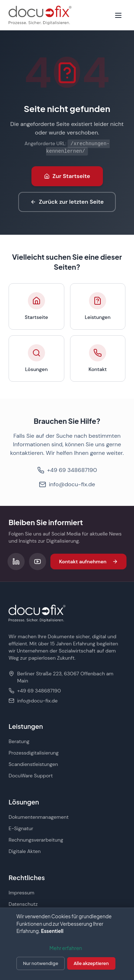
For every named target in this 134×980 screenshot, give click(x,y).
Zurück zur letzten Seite (67, 202)
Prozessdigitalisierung (34, 753)
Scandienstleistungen (33, 764)
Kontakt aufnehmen (88, 562)
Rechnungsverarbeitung (36, 840)
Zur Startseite (67, 176)
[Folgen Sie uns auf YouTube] (38, 562)
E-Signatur (21, 828)
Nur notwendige (41, 963)
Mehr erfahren (66, 948)
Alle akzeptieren (91, 963)
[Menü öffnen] (118, 15)
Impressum (21, 893)
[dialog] (67, 944)
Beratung (19, 741)
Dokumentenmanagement (39, 817)
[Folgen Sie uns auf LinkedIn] (16, 562)
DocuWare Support (31, 776)
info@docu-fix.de (67, 484)
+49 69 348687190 (67, 470)
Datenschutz (23, 904)
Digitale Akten (25, 851)
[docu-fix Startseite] (40, 15)
